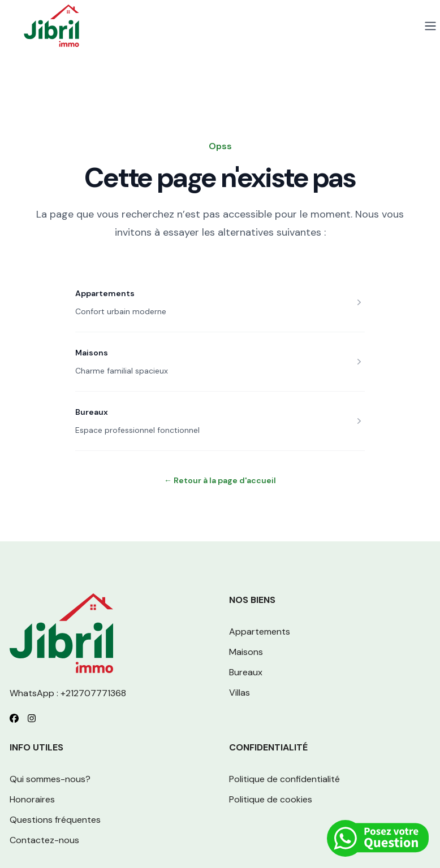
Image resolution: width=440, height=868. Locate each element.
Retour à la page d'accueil (220, 480)
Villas (240, 693)
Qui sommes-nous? (50, 779)
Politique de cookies (271, 799)
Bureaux (92, 412)
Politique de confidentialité (284, 779)
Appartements (105, 293)
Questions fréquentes (55, 820)
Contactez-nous (44, 840)
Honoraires (32, 799)
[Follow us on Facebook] (14, 718)
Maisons (92, 353)
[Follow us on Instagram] (32, 718)
